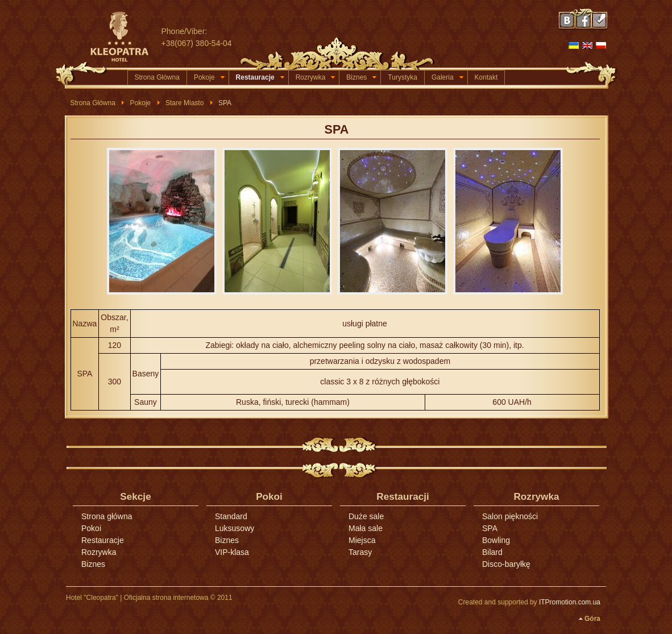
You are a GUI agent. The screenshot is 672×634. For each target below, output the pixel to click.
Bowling (496, 540)
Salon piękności (510, 516)
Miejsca (362, 540)
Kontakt (486, 77)
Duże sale (366, 516)
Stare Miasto (184, 103)
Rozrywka (316, 77)
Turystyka (403, 77)
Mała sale (366, 528)
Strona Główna (157, 77)
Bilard (492, 552)
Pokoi (91, 528)
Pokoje (209, 77)
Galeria (447, 77)
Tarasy (360, 552)
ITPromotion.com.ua (570, 602)
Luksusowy (235, 528)
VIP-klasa (232, 552)
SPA (337, 129)
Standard (231, 516)
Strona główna (107, 516)
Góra (592, 619)
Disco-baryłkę (506, 564)
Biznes (361, 77)
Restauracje (260, 77)
